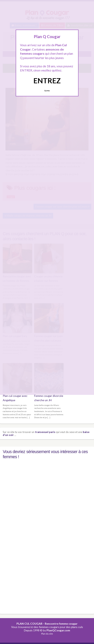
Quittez (47, 91)
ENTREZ (47, 81)
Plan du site (47, 634)
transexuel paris (45, 432)
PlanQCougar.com (58, 630)
